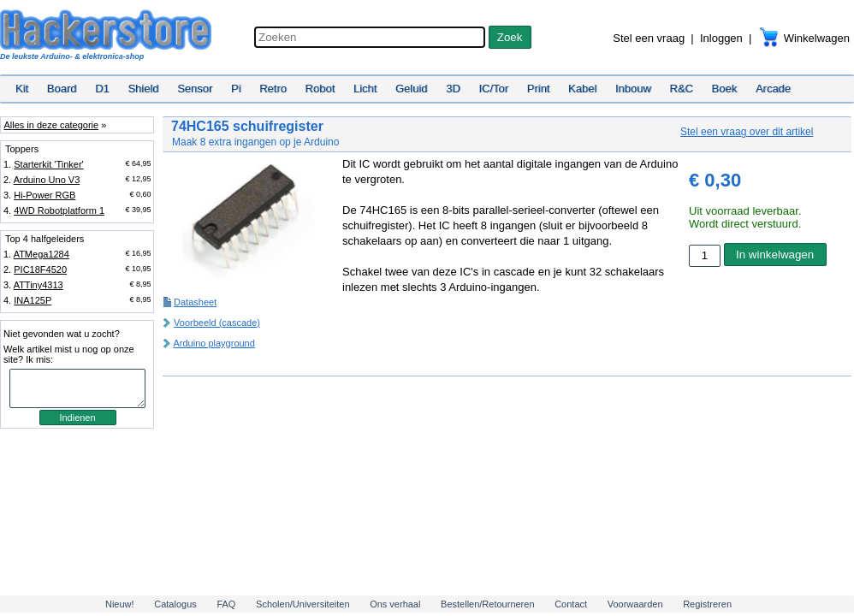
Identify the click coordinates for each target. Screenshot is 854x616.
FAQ (226, 604)
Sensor (195, 89)
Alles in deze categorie (51, 125)
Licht (365, 89)
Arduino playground (213, 343)
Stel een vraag (649, 38)
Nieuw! (120, 604)
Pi (236, 89)
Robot (320, 89)
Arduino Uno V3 (47, 180)
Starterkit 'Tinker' (48, 164)
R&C (682, 89)
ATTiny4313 (39, 285)
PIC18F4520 (40, 269)
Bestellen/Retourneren (487, 604)
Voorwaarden (635, 604)
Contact (571, 604)
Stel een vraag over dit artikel (747, 132)
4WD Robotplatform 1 (59, 210)
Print (539, 89)
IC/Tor (493, 89)
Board (62, 89)
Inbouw (633, 89)
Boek (725, 89)
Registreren (707, 604)
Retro (273, 89)
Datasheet (195, 302)
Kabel (582, 89)
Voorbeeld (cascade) (217, 323)
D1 (102, 89)
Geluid (412, 89)
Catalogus (175, 604)
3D (453, 89)
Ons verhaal (395, 604)
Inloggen (721, 38)
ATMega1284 (42, 254)
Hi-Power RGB (44, 195)
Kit (22, 89)
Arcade (773, 89)
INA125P (33, 300)
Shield (143, 89)
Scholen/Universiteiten (302, 604)
